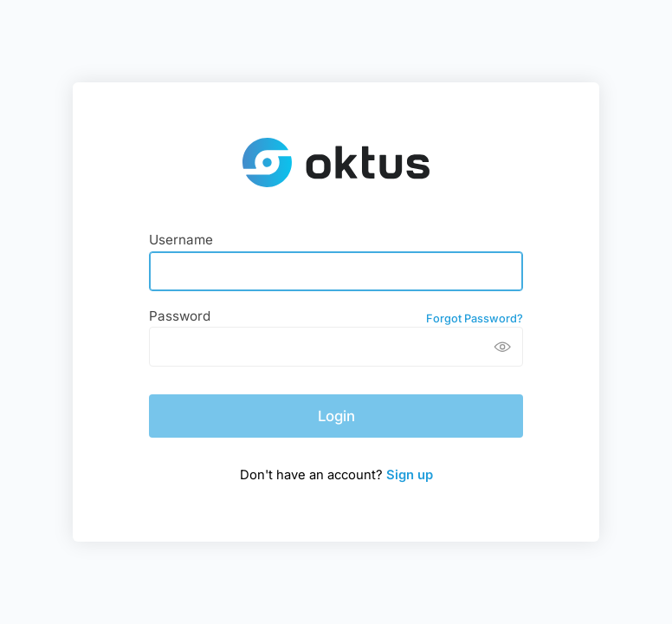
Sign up (410, 475)
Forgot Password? (475, 318)
